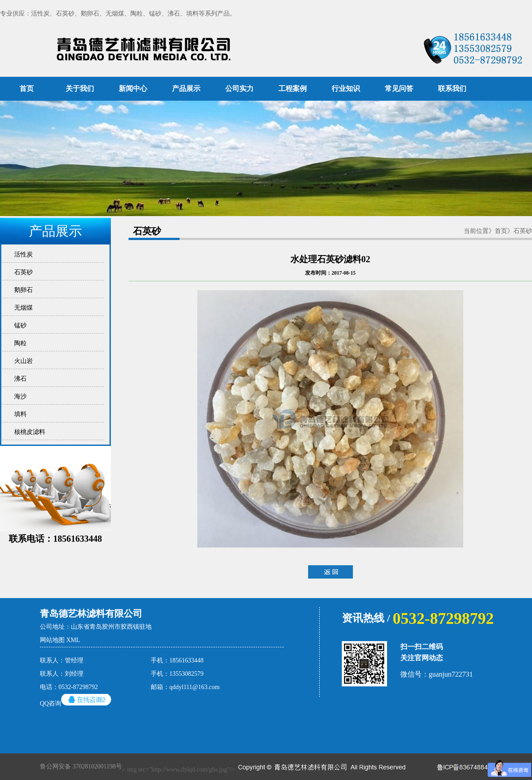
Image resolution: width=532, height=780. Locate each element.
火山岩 (22, 361)
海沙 (19, 396)
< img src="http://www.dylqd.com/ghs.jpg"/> (224, 767)
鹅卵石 (22, 290)
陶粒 (19, 343)
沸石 (19, 379)
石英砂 (22, 272)
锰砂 (19, 325)
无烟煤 (22, 308)
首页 (27, 89)
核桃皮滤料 (28, 432)
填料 (19, 414)
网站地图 (52, 640)
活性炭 (22, 254)
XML (73, 640)
